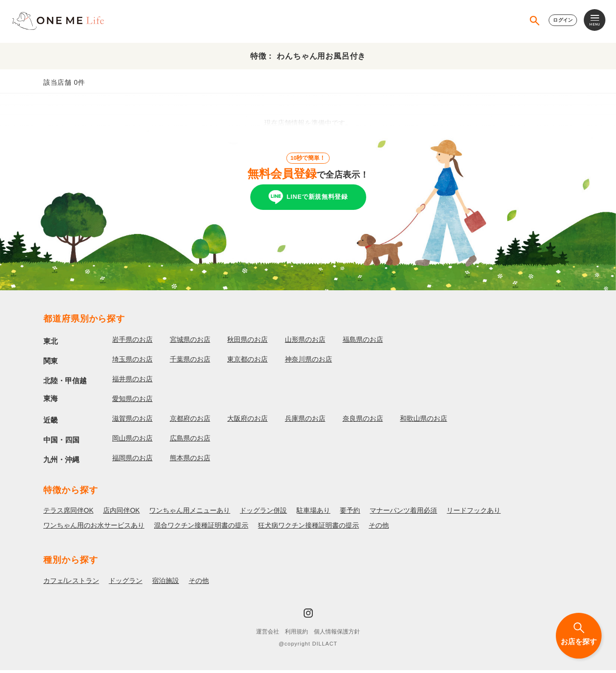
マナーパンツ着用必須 (403, 514)
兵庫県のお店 (305, 421)
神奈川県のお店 (308, 362)
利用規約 (296, 635)
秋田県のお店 (247, 342)
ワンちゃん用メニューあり (190, 514)
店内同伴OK (121, 514)
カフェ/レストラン (71, 584)
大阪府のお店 (247, 421)
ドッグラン (126, 584)
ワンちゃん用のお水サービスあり (94, 529)
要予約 (350, 514)
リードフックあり (474, 514)
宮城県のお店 (190, 342)
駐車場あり (313, 514)
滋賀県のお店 (132, 421)
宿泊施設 (166, 584)
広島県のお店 (190, 441)
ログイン (561, 21)
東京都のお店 (247, 362)
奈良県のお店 (363, 421)
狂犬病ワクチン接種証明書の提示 (308, 529)
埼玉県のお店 (132, 362)
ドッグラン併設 (263, 514)
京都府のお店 (190, 421)
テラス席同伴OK (68, 514)
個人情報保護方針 (337, 635)
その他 (379, 529)
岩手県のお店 (132, 342)
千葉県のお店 (190, 362)
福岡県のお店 (132, 461)
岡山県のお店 (132, 441)
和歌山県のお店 (423, 421)
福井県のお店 (132, 382)
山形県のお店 (305, 342)
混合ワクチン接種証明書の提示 (201, 529)
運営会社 (268, 635)
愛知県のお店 (132, 401)
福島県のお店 (363, 342)
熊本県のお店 (190, 461)
